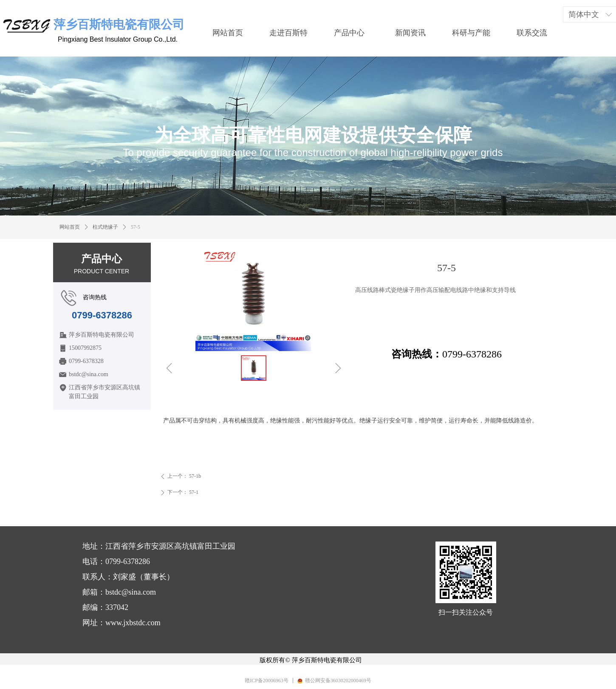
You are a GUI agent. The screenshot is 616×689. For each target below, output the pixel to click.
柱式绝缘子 (105, 227)
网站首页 (70, 227)
